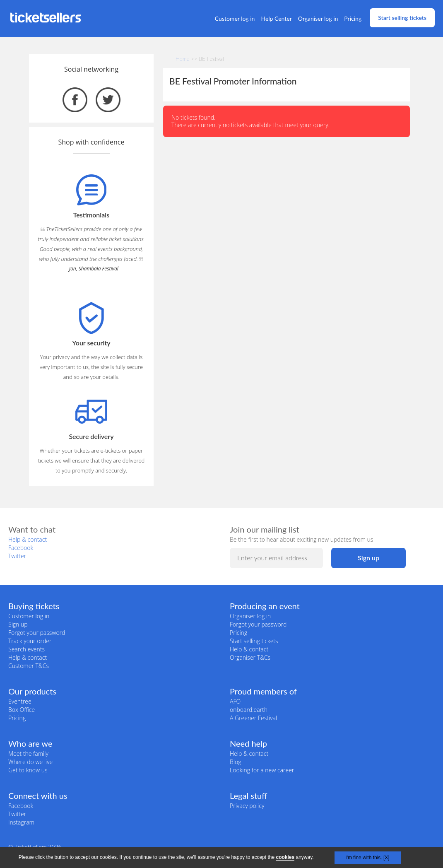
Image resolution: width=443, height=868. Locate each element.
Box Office (22, 710)
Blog (235, 762)
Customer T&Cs (29, 666)
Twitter (17, 556)
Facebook (21, 548)
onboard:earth (249, 710)
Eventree (20, 701)
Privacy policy (247, 806)
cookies (285, 857)
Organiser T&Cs (250, 657)
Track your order (30, 641)
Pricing (353, 18)
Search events (26, 649)
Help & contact (28, 539)
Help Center (276, 18)
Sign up (18, 624)
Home (183, 59)
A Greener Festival (253, 718)
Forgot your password (37, 633)
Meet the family (28, 753)
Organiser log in (318, 18)
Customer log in (235, 18)
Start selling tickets (402, 18)
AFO (235, 701)
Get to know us (28, 770)
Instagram (21, 822)
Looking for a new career (262, 770)
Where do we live (30, 762)
